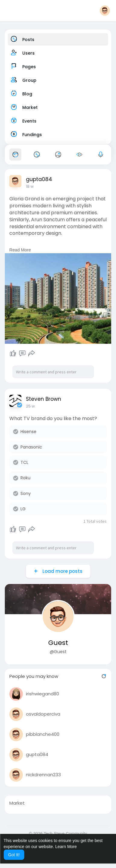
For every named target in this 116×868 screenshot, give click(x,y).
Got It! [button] (14, 855)
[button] (105, 11)
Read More (20, 250)
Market (17, 803)
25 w (30, 406)
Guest (58, 643)
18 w (30, 186)
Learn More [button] (66, 847)
